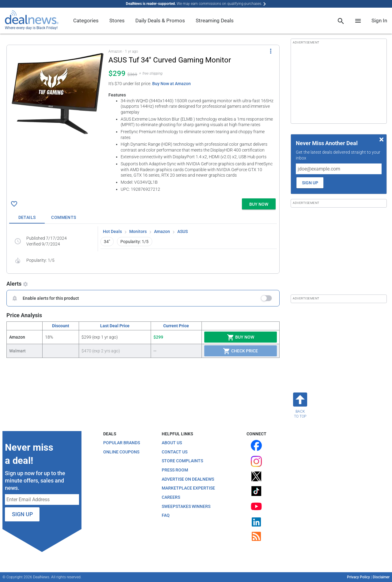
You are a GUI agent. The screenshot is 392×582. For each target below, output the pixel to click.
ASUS (183, 231)
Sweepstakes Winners (186, 506)
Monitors (138, 231)
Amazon (162, 231)
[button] (143, 120)
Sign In (379, 21)
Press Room (175, 470)
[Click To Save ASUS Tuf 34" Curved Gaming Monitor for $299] (14, 204)
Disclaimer (381, 577)
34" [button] (107, 242)
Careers (171, 497)
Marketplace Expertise (188, 488)
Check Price (240, 351)
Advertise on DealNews (188, 479)
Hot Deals (112, 231)
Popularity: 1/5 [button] (134, 242)
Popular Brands (122, 443)
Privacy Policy (358, 577)
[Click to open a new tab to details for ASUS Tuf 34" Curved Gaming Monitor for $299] (58, 93)
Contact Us (175, 452)
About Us (172, 443)
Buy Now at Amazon (171, 84)
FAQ (166, 515)
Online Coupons (121, 452)
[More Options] (271, 51)
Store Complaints (182, 461)
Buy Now (241, 337)
